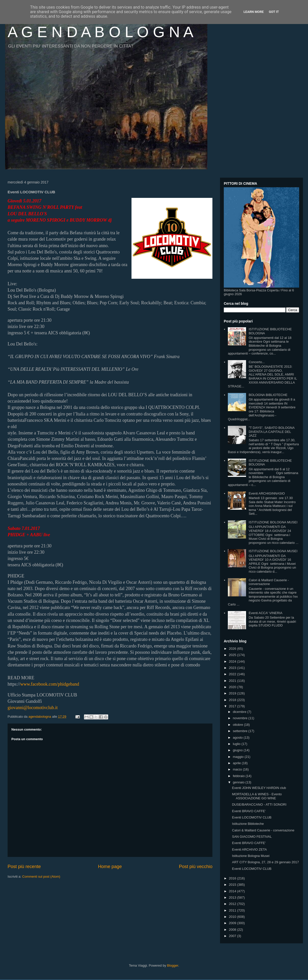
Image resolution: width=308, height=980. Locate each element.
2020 (233, 687)
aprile (237, 763)
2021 (233, 681)
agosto (238, 738)
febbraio (239, 776)
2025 (233, 655)
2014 (233, 891)
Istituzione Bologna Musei (251, 856)
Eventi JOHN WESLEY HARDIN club (259, 788)
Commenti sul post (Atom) (41, 877)
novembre (241, 718)
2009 (233, 923)
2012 (233, 904)
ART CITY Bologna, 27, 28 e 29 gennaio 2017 (265, 862)
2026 (233, 649)
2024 (233, 661)
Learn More (254, 12)
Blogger (173, 965)
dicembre (240, 712)
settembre (241, 731)
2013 (233, 897)
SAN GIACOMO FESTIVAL (252, 837)
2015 (233, 885)
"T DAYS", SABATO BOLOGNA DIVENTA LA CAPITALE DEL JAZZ (271, 432)
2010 (233, 917)
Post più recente (24, 867)
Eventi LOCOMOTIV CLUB (252, 817)
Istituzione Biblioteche (248, 824)
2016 (233, 878)
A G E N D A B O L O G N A (101, 32)
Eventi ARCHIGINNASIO (267, 493)
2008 (233, 930)
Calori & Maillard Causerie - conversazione (269, 582)
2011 (233, 910)
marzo (238, 769)
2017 (233, 706)
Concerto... (257, 362)
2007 (233, 936)
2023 (233, 668)
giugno (238, 750)
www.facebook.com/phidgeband (50, 684)
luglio (237, 744)
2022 (233, 674)
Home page (110, 867)
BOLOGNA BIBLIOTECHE (268, 395)
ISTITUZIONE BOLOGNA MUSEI (273, 522)
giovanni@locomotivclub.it (33, 708)
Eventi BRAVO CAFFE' (249, 811)
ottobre (238, 725)
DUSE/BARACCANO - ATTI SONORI (259, 804)
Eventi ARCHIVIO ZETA (249, 849)
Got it (274, 12)
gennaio (239, 782)
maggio (239, 757)
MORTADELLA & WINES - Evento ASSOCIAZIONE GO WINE (257, 796)
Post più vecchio (196, 867)
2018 (233, 700)
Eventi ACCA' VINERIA (265, 613)
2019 (233, 693)
